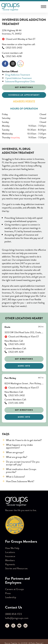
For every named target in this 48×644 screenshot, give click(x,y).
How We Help (12, 548)
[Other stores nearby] (24, 373)
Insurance (10, 556)
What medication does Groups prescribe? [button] (21, 471)
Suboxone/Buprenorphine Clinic (20, 81)
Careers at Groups (14, 589)
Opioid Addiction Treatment (18, 78)
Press (8, 593)
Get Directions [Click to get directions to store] (24, 87)
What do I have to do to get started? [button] (24, 440)
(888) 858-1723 (14, 614)
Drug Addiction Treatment (18, 75)
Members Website (24, 101)
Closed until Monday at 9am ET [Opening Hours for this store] (21, 39)
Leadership (11, 597)
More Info (24, 366)
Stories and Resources (16, 568)
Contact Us (14, 607)
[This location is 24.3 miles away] (41, 327)
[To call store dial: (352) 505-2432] (24, 48)
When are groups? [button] (15, 452)
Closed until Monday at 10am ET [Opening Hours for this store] (24, 337)
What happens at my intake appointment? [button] (19, 446)
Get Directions (24, 359)
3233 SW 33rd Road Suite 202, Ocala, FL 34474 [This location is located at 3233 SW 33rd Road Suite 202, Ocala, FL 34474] (24, 332)
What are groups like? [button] (17, 457)
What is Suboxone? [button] (15, 477)
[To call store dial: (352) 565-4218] (24, 56)
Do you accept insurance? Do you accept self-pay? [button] (23, 463)
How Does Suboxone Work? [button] (20, 481)
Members (10, 560)
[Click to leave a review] (20, 64)
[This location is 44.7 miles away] (41, 378)
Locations (10, 552)
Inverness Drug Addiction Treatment (24, 22)
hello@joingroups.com (17, 618)
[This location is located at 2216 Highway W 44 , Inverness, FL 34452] (24, 32)
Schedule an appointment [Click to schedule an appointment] (24, 95)
